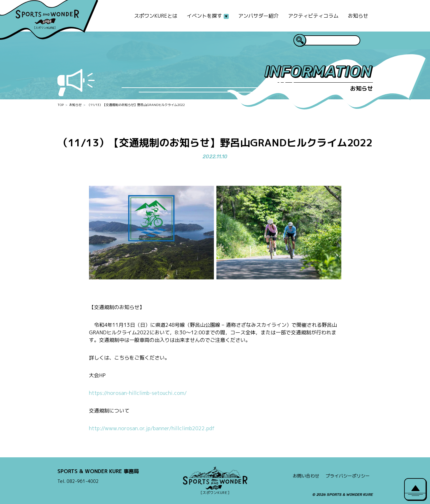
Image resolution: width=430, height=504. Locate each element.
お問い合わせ (306, 476)
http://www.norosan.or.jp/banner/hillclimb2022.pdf (152, 428)
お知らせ (358, 16)
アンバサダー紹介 (258, 16)
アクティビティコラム (313, 16)
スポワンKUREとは (156, 16)
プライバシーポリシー (348, 476)
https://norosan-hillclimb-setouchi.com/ (138, 393)
